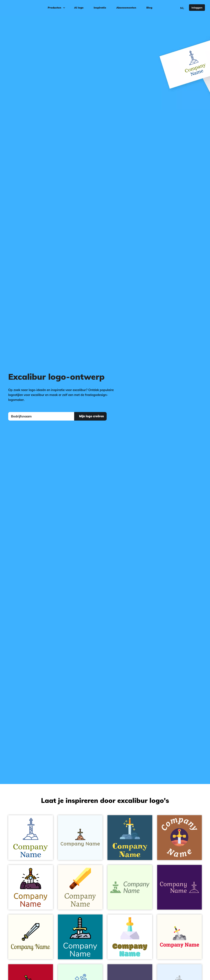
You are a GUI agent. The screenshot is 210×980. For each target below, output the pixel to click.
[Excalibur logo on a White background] (130, 937)
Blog (149, 8)
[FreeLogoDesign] (24, 7)
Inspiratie (100, 8)
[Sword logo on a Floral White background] (180, 937)
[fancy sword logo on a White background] (31, 838)
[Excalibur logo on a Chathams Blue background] (130, 838)
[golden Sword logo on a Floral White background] (80, 887)
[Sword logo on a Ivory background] (31, 937)
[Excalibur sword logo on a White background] (31, 887)
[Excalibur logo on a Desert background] (180, 838)
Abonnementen (126, 8)
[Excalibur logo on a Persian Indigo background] (180, 887)
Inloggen (197, 8)
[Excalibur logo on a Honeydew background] (130, 887)
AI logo (79, 8)
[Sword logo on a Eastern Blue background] (80, 937)
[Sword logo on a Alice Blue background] (80, 838)
